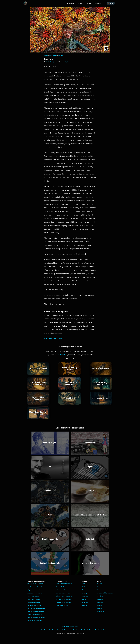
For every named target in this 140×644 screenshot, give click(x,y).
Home (46, 56)
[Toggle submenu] (75, 3)
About (99, 590)
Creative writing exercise (105, 593)
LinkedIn (100, 605)
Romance (85, 602)
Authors (100, 584)
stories (81, 3)
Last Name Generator (34, 599)
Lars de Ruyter (64, 62)
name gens (71, 3)
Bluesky (100, 608)
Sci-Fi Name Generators (63, 599)
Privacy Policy (65, 626)
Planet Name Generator (35, 615)
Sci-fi (83, 587)
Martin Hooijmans (51, 62)
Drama (84, 599)
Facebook (100, 599)
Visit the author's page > (54, 338)
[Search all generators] (105, 3)
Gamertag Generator (34, 596)
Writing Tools (60, 587)
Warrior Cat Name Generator (37, 608)
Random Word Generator (35, 587)
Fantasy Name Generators (64, 584)
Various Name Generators (64, 605)
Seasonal (85, 605)
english (97, 3)
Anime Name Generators (64, 590)
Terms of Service (74, 626)
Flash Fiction (53, 56)
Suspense (85, 596)
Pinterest (100, 602)
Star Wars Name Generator (36, 618)
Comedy (84, 593)
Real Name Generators (63, 593)
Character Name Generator (36, 611)
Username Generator (34, 602)
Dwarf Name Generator (35, 621)
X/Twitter (100, 596)
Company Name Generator (36, 605)
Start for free (62, 355)
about (89, 3)
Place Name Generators (63, 602)
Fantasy (84, 584)
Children (61, 56)
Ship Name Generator (34, 590)
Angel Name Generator (35, 593)
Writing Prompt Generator (36, 584)
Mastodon (100, 611)
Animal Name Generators (64, 596)
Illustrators (101, 587)
